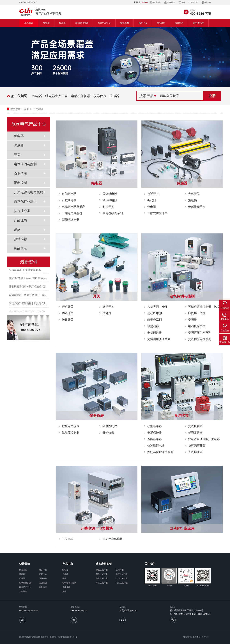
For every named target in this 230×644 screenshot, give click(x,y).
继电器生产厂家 (57, 96)
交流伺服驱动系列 (159, 339)
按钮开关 (68, 320)
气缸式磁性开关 (157, 213)
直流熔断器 (195, 452)
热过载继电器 (156, 446)
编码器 (152, 200)
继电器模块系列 (113, 213)
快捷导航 (25, 564)
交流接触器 (195, 426)
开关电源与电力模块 (29, 192)
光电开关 (194, 194)
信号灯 (107, 313)
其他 (64, 591)
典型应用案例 (104, 564)
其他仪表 (108, 433)
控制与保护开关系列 (160, 452)
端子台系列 (155, 320)
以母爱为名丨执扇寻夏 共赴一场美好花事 (32, 296)
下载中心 (43, 578)
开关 (17, 155)
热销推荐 (20, 239)
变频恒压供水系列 (200, 333)
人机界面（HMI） (159, 307)
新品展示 (20, 248)
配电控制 (20, 183)
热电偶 (192, 200)
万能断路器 (155, 439)
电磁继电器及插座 (73, 207)
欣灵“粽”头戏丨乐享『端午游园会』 (29, 279)
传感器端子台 (197, 207)
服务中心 (143, 23)
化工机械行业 (122, 583)
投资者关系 (199, 23)
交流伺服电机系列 (200, 339)
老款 (17, 230)
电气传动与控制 (25, 164)
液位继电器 (110, 200)
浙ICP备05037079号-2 (68, 637)
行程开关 (68, 307)
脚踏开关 (68, 313)
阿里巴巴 (193, 2)
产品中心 (68, 564)
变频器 (192, 320)
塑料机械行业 (102, 574)
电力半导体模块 (113, 539)
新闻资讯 (161, 23)
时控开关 (108, 207)
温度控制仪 (110, 426)
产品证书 (20, 220)
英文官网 (206, 2)
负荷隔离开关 (197, 446)
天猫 (182, 2)
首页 (27, 109)
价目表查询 (155, 2)
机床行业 (120, 570)
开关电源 (68, 539)
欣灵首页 (29, 23)
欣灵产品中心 (104, 23)
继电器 (46, 23)
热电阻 (152, 207)
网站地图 (43, 587)
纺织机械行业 (122, 578)
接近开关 (153, 194)
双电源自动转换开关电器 (204, 439)
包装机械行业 (102, 578)
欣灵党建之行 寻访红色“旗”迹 (25, 270)
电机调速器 (155, 333)
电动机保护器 (81, 96)
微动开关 (108, 307)
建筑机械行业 (122, 574)
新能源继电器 (82, 23)
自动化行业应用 (25, 202)
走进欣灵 (179, 23)
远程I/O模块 (155, 313)
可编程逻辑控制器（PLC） (205, 307)
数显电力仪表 (71, 426)
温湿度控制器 (71, 433)
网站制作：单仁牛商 (192, 637)
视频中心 (43, 574)
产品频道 (38, 109)
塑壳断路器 (195, 433)
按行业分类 (22, 211)
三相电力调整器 (72, 213)
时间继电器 (69, 194)
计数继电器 (69, 200)
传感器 (62, 23)
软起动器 (153, 326)
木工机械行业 (102, 583)
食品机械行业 (102, 570)
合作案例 (125, 23)
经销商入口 (170, 2)
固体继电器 (110, 194)
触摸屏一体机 (197, 313)
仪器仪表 (100, 96)
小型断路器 (155, 426)
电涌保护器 (155, 433)
